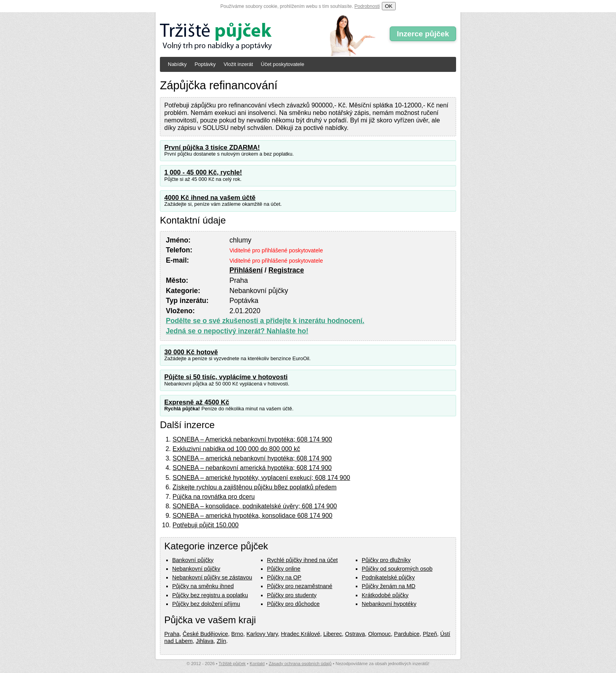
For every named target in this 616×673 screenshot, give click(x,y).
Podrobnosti (367, 6)
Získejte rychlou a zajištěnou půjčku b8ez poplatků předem (254, 487)
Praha (172, 634)
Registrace (286, 270)
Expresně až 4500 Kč (197, 402)
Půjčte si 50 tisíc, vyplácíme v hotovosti (226, 377)
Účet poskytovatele (283, 64)
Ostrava (355, 634)
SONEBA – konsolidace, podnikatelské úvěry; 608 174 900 (255, 506)
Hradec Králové (300, 634)
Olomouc (379, 634)
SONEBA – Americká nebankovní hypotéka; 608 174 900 (252, 439)
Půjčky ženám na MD (389, 586)
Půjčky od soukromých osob (397, 569)
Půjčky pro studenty (292, 595)
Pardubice (407, 634)
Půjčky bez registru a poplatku (210, 595)
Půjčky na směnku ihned (203, 586)
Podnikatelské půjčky (388, 577)
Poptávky (205, 64)
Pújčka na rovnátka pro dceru (214, 497)
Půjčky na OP (284, 577)
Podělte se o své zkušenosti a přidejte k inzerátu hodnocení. (265, 321)
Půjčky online (284, 569)
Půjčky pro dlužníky (386, 560)
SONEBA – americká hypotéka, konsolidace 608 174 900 (253, 516)
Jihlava (205, 641)
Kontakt (257, 664)
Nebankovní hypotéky (389, 604)
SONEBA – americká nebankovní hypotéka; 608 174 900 (252, 458)
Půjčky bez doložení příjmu (206, 604)
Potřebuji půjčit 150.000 (206, 525)
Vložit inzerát (238, 64)
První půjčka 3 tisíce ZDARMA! (212, 148)
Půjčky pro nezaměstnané (300, 586)
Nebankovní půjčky (196, 569)
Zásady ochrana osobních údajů (300, 664)
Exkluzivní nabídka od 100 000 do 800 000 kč (236, 449)
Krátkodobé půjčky (385, 595)
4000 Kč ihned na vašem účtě (210, 198)
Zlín (222, 641)
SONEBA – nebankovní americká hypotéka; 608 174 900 (252, 468)
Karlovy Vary (262, 634)
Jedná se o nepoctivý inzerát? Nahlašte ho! (237, 331)
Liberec (333, 634)
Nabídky (177, 64)
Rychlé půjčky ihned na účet (302, 560)
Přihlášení (246, 270)
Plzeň (430, 634)
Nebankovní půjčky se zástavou (212, 577)
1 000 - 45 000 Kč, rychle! (203, 172)
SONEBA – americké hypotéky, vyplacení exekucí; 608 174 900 (261, 478)
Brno (237, 634)
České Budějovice (205, 634)
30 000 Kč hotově (191, 352)
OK (389, 6)
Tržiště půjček (232, 664)
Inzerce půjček (423, 34)
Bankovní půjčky (193, 560)
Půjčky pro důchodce (293, 604)
